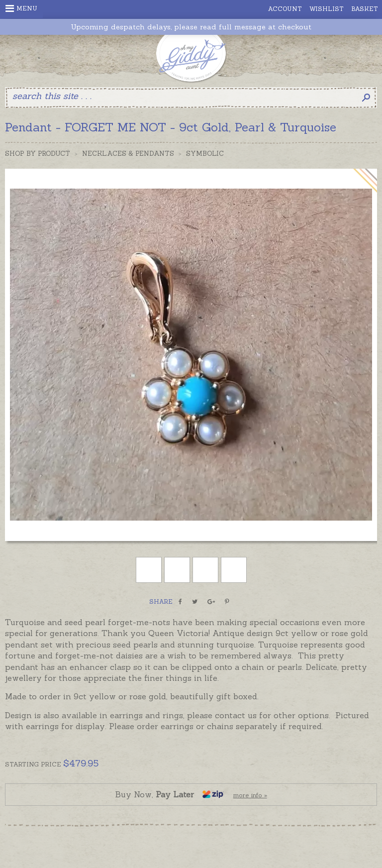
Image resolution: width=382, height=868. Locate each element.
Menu (21, 8)
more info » (250, 795)
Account (285, 9)
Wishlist (327, 9)
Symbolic (205, 154)
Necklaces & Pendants (128, 154)
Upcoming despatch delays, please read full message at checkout (191, 27)
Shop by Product (38, 154)
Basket (365, 9)
